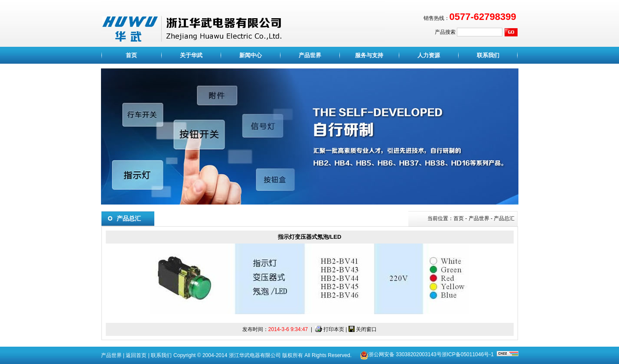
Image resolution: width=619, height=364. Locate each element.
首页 (131, 55)
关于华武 (191, 55)
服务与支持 (369, 55)
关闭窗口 (366, 329)
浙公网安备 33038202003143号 (405, 354)
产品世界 (310, 55)
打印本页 (334, 329)
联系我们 (488, 55)
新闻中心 (251, 55)
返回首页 (136, 355)
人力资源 (429, 55)
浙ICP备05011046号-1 (468, 354)
